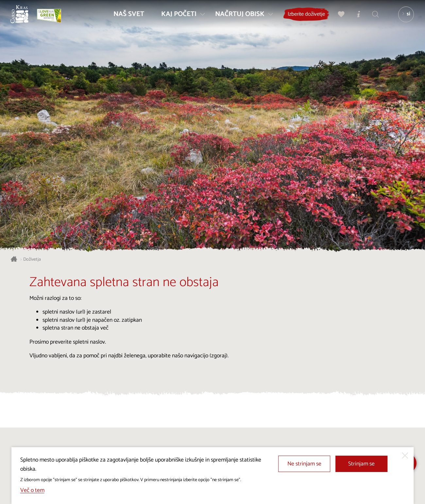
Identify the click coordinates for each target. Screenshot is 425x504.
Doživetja (32, 260)
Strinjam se (361, 464)
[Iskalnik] (372, 18)
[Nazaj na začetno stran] (24, 18)
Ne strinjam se (304, 464)
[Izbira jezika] (403, 18)
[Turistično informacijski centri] (355, 18)
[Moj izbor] (338, 18)
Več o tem (32, 490)
